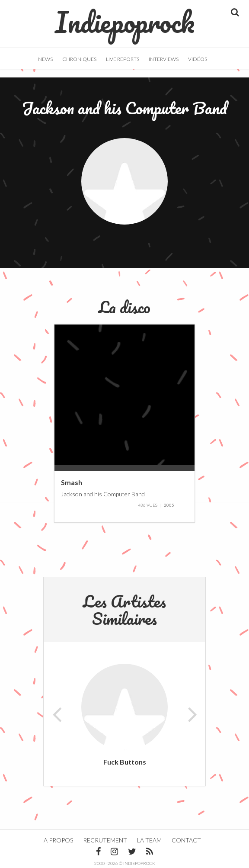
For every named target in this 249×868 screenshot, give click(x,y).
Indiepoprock (125, 18)
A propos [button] (58, 840)
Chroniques (79, 59)
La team (149, 840)
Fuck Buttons (125, 762)
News (45, 59)
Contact (186, 840)
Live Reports (123, 59)
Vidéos (198, 59)
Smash (72, 482)
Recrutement (105, 840)
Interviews (164, 59)
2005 (169, 505)
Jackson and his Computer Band (103, 493)
